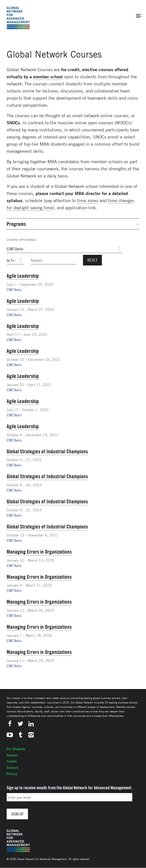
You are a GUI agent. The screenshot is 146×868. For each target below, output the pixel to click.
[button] (139, 16)
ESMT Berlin (14, 290)
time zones (88, 200)
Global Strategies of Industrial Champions (47, 451)
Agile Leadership (23, 276)
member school (48, 77)
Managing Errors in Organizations (39, 552)
